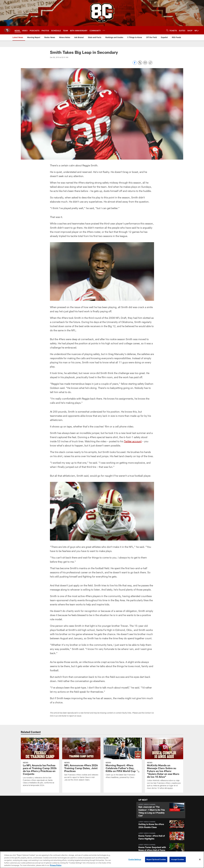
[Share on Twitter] (140, 64)
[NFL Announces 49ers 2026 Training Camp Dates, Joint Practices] (81, 761)
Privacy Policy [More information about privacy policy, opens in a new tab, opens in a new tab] (56, 865)
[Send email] (145, 64)
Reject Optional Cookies (156, 859)
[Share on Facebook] (135, 64)
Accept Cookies (178, 859)
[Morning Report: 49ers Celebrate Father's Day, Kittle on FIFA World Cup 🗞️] (123, 760)
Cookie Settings (135, 859)
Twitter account (133, 441)
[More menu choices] (104, 30)
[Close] (200, 860)
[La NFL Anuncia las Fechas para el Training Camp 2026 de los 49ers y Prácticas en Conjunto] (40, 764)
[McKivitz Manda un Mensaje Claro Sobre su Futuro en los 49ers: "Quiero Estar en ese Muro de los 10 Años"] (164, 765)
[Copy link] (150, 63)
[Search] (167, 30)
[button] (161, 810)
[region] (102, 860)
